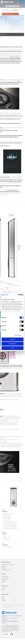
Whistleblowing (7, 608)
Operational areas (5, 9)
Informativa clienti (20, 605)
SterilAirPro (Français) (7, 519)
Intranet (3, 599)
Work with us (4, 566)
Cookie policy (17, 606)
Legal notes (11, 605)
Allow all (12, 339)
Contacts (3, 590)
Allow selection (12, 344)
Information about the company (8, 565)
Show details (18, 335)
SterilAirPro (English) (7, 516)
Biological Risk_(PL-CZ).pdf (8, 513)
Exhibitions (4, 588)
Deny (12, 348)
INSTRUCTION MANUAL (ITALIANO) (10, 522)
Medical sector (5, 580)
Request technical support (13, 6)
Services (3, 582)
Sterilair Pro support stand (8, 547)
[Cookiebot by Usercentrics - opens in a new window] (18, 295)
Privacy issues (4, 605)
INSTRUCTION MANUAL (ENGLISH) (10, 523)
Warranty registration (6, 570)
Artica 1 (5, 535)
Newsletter (4, 568)
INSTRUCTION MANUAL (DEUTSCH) (10, 526)
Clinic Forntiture (5, 578)
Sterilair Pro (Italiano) (7, 520)
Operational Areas (5, 576)
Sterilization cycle (7, 538)
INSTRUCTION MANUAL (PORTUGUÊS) (10, 528)
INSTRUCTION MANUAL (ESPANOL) (10, 527)
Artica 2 (5, 537)
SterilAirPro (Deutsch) (7, 515)
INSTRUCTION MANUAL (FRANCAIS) (10, 524)
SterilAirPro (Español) (7, 518)
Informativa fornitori (8, 606)
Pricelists (3, 600)
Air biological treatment (7, 10)
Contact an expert (10, 14)
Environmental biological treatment (16, 9)
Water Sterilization (7, 539)
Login (3, 597)
